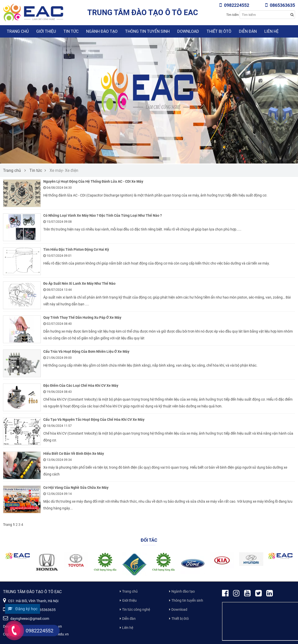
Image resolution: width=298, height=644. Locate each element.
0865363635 (280, 5)
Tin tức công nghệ (136, 609)
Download (188, 31)
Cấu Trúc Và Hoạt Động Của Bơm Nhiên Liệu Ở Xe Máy (86, 351)
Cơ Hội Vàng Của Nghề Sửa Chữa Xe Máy (76, 488)
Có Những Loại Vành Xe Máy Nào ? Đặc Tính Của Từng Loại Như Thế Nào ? (103, 215)
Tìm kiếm (233, 15)
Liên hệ (271, 31)
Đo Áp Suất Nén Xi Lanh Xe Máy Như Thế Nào (79, 283)
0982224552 (234, 5)
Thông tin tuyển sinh (147, 31)
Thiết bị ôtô (219, 31)
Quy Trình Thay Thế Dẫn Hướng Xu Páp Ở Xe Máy (82, 317)
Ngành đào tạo (102, 31)
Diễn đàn (248, 31)
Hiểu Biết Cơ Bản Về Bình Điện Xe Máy (74, 454)
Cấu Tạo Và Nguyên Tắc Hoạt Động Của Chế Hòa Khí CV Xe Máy (94, 420)
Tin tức (71, 31)
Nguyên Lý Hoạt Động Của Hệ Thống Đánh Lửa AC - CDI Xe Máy (93, 181)
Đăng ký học (23, 609)
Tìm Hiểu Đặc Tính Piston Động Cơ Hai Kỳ (76, 249)
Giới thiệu (46, 31)
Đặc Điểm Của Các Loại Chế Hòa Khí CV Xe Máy (81, 385)
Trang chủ (18, 31)
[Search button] (292, 15)
